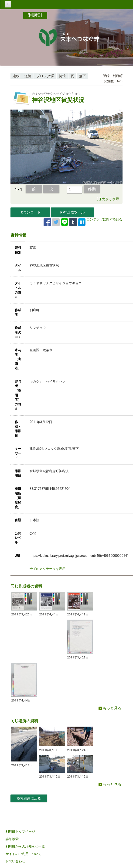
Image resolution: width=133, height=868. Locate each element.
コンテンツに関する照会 (105, 219)
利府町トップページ (20, 831)
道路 (28, 76)
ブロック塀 (45, 76)
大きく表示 (110, 199)
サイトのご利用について (24, 854)
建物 (16, 76)
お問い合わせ (15, 861)
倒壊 (62, 76)
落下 (82, 76)
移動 (92, 189)
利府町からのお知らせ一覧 (25, 846)
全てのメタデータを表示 (48, 569)
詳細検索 (12, 839)
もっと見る (110, 708)
